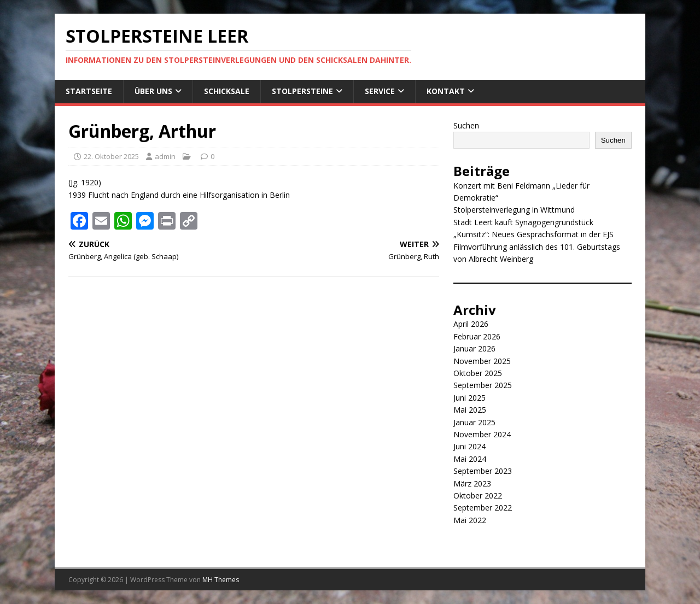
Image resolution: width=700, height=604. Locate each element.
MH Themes (221, 580)
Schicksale (227, 91)
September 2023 (483, 471)
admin (165, 156)
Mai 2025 (470, 410)
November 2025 (482, 361)
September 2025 (483, 385)
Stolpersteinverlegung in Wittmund (514, 210)
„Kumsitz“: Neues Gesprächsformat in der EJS (533, 234)
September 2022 (483, 508)
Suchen (466, 125)
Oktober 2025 (478, 373)
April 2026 (471, 324)
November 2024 (482, 434)
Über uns (153, 91)
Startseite (89, 91)
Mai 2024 (470, 459)
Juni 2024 (469, 446)
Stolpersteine (302, 91)
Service (380, 91)
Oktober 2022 (478, 495)
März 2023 (472, 483)
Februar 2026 (477, 336)
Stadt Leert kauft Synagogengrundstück (523, 222)
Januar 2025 (474, 422)
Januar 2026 (474, 348)
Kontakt (446, 91)
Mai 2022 (470, 520)
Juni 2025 (469, 398)
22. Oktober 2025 (111, 156)
